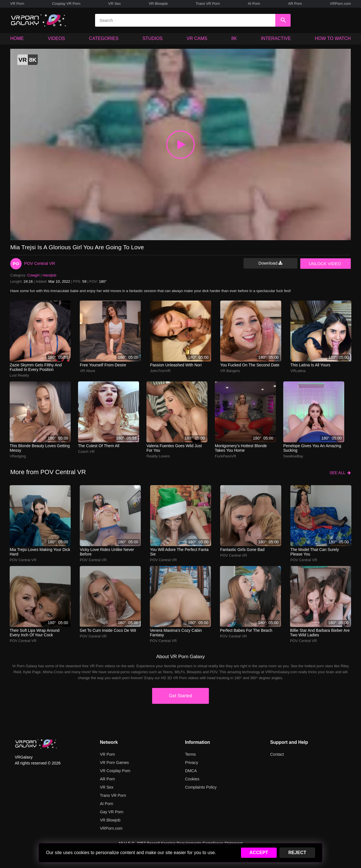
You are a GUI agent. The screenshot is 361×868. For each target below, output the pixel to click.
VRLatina (298, 371)
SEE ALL (340, 473)
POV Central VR (40, 263)
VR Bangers (230, 371)
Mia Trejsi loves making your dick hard (40, 552)
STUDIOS (153, 38)
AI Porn (254, 4)
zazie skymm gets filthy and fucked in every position (36, 367)
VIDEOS (56, 38)
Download (271, 263)
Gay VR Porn (112, 812)
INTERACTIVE (276, 38)
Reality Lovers (158, 456)
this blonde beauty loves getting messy (40, 448)
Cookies (192, 779)
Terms (190, 754)
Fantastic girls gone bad (242, 550)
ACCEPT (259, 853)
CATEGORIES (104, 38)
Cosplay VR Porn (66, 4)
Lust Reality (19, 375)
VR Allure (87, 371)
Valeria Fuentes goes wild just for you (174, 448)
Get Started (180, 696)
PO (16, 264)
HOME (17, 38)
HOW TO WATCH (333, 38)
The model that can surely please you (315, 552)
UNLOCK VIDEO (325, 264)
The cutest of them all (99, 446)
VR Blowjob (158, 4)
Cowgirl (33, 275)
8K (234, 38)
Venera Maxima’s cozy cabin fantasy (176, 633)
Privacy (192, 763)
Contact (277, 754)
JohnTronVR (160, 371)
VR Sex (114, 4)
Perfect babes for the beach (246, 630)
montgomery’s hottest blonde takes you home (241, 448)
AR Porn (295, 4)
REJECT (297, 853)
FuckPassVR (225, 456)
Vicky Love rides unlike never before (107, 552)
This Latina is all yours (310, 365)
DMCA (191, 771)
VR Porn (17, 4)
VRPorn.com (340, 4)
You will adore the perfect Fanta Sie (179, 552)
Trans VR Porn (208, 4)
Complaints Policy (201, 787)
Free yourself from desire (103, 365)
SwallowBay (293, 456)
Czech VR (86, 452)
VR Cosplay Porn (115, 771)
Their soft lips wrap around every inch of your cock (35, 633)
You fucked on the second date (250, 365)
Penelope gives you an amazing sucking (312, 448)
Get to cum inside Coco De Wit (108, 630)
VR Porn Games (114, 763)
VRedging (18, 456)
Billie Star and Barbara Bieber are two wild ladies (320, 633)
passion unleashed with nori (176, 365)
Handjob (49, 275)
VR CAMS (197, 38)
